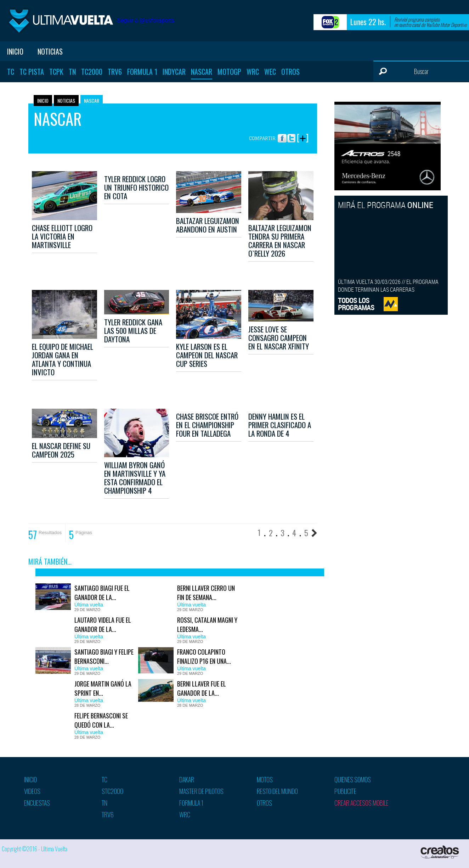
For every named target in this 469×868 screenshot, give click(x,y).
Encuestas (37, 803)
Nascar (202, 72)
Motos (265, 779)
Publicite (345, 791)
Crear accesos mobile (361, 803)
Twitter (291, 135)
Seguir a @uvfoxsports (146, 20)
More (302, 135)
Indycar (174, 72)
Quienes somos (353, 779)
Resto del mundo (277, 791)
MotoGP (229, 72)
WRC (253, 72)
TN (72, 72)
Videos (32, 791)
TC (11, 72)
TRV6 (115, 72)
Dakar (187, 779)
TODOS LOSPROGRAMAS (356, 304)
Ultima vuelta (60, 21)
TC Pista (32, 72)
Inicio (15, 51)
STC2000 (112, 791)
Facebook (282, 135)
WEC (270, 72)
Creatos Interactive (440, 852)
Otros (290, 72)
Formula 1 (142, 72)
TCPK (56, 72)
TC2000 (92, 72)
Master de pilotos (201, 791)
